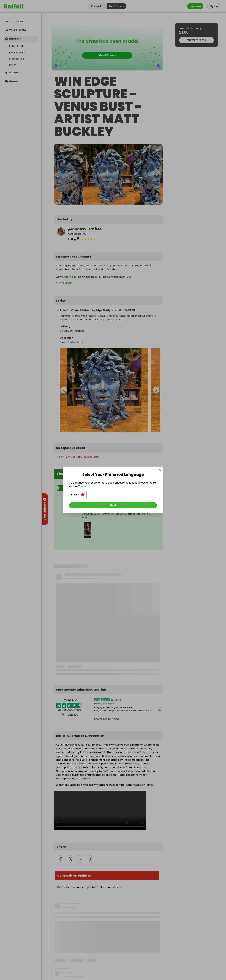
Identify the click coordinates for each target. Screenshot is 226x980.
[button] (78, 495)
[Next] (113, 505)
